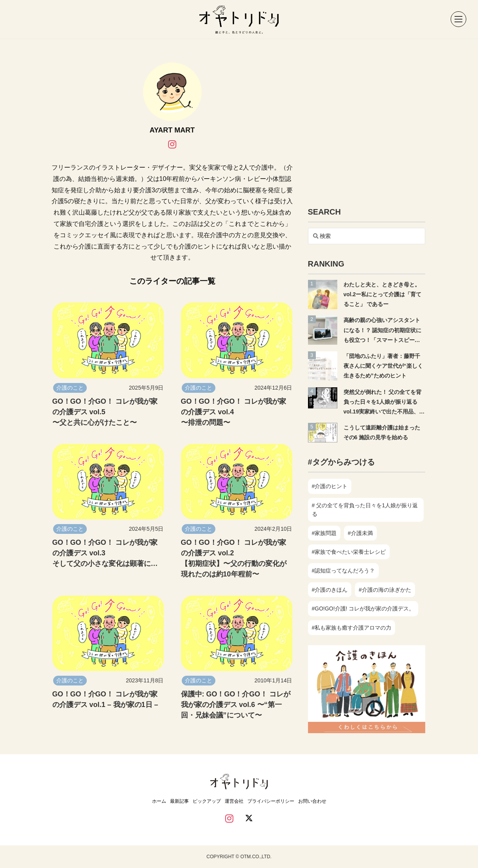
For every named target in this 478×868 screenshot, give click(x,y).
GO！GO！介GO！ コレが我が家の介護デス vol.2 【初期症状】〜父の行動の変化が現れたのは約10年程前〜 (234, 558)
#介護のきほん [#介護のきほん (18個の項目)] (330, 590)
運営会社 (234, 801)
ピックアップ (207, 801)
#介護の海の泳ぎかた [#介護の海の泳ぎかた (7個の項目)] (385, 590)
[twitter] (249, 819)
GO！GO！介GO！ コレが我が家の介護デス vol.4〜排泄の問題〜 (234, 412)
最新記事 (179, 801)
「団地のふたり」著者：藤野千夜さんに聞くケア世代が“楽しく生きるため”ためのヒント (383, 366)
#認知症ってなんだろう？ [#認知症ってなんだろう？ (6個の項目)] (344, 571)
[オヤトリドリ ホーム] (239, 19)
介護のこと (70, 388)
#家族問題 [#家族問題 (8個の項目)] (324, 533)
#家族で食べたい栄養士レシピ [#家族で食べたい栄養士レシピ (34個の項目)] (349, 552)
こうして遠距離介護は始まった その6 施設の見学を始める (384, 432)
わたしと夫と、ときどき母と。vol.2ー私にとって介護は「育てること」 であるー (383, 294)
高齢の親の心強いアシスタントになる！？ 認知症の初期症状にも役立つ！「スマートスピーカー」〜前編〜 (383, 331)
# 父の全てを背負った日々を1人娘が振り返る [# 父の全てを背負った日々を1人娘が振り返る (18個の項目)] (365, 510)
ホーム (159, 801)
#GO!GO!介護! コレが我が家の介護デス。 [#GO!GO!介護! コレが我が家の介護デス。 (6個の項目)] (363, 608)
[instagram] (229, 819)
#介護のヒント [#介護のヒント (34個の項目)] (330, 486)
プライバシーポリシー (271, 801)
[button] (455, 20)
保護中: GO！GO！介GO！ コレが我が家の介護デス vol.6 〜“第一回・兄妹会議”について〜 (236, 705)
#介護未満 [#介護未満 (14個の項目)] (360, 533)
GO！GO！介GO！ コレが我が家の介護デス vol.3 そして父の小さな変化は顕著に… (105, 553)
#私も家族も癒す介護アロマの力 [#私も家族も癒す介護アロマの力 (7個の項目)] (352, 628)
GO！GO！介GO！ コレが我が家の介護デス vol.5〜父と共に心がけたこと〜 (105, 412)
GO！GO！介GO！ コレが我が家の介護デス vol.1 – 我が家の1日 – (105, 699)
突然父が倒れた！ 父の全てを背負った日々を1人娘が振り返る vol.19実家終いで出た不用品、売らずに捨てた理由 (384, 403)
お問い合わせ (312, 801)
